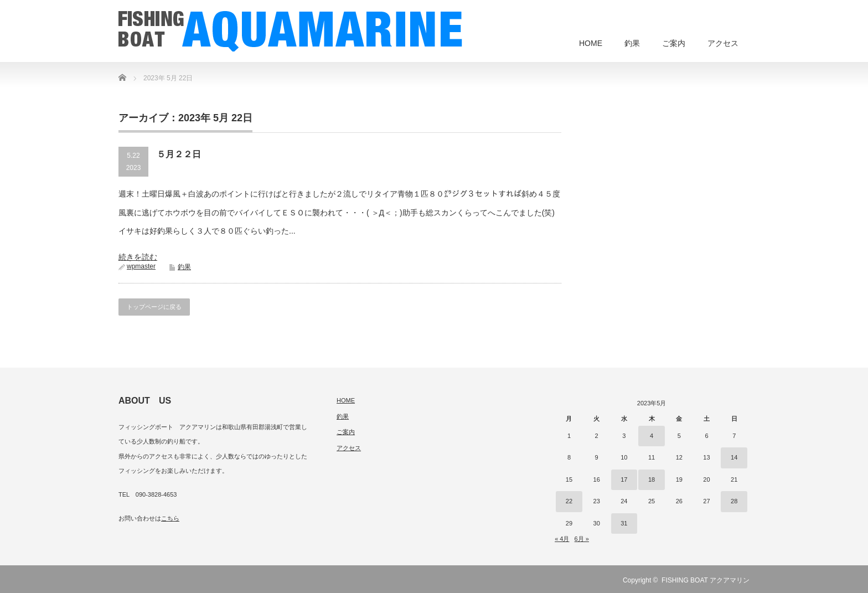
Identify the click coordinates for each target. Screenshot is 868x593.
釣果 (632, 43)
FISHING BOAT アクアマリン (706, 580)
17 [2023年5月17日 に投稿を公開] (624, 479)
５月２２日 (179, 154)
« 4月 (562, 539)
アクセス (723, 43)
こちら (170, 518)
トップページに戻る (154, 307)
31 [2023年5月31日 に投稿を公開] (624, 523)
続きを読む (138, 257)
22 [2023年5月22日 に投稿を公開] (569, 501)
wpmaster (141, 266)
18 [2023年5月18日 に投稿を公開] (652, 479)
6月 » (582, 539)
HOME (591, 43)
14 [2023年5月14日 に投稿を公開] (734, 457)
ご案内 (674, 43)
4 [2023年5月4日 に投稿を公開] (652, 436)
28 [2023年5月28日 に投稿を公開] (734, 501)
